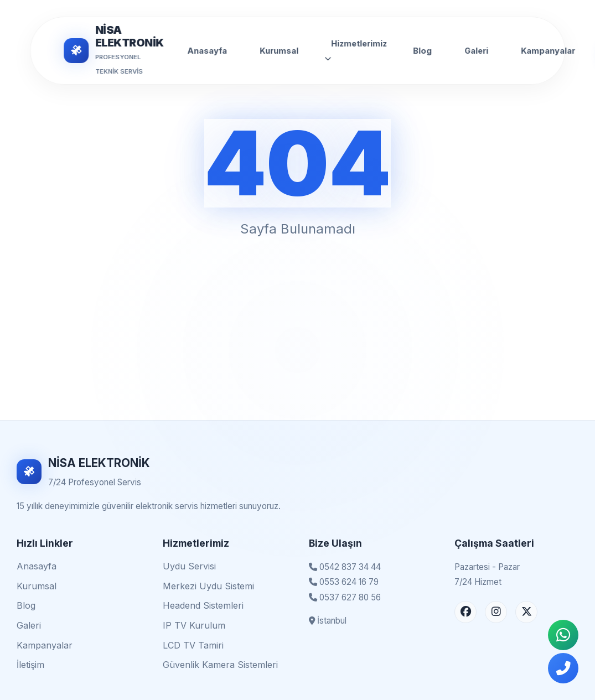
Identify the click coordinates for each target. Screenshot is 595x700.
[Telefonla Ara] (563, 668)
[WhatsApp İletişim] (563, 635)
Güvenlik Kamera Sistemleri (220, 665)
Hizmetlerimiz (356, 50)
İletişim (30, 665)
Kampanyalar (548, 51)
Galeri (476, 51)
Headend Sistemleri (203, 605)
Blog (422, 51)
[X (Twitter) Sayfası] (526, 612)
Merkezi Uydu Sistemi (208, 586)
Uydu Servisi (189, 566)
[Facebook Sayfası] (465, 612)
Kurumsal (279, 51)
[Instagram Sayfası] (496, 612)
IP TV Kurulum (194, 625)
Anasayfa (207, 51)
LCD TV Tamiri (193, 645)
